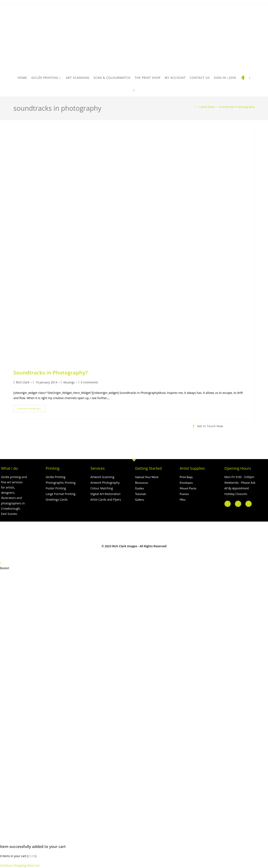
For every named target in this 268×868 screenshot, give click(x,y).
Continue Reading (31, 407)
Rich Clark (23, 382)
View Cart (33, 865)
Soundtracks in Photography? (51, 372)
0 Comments (90, 382)
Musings (69, 382)
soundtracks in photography (237, 107)
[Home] (195, 107)
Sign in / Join (225, 78)
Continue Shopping (13, 865)
